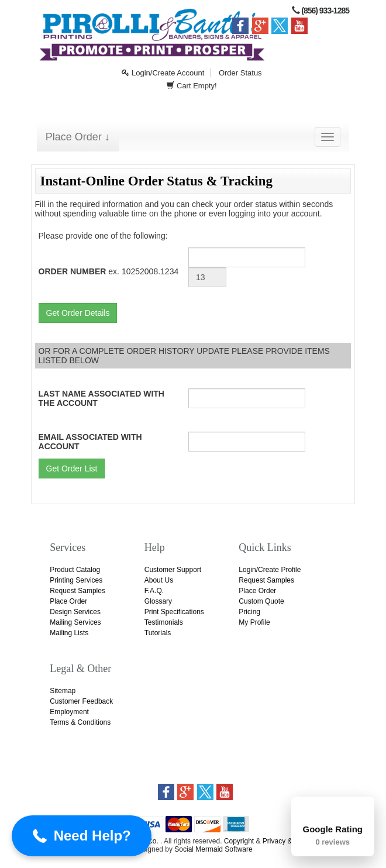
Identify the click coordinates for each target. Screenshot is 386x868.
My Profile (254, 622)
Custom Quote (261, 601)
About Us (159, 580)
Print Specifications (174, 612)
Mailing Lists (69, 633)
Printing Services (76, 580)
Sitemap (63, 691)
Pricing (249, 612)
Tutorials (158, 633)
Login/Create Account (163, 73)
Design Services (75, 612)
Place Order (68, 601)
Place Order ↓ (78, 137)
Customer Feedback (81, 701)
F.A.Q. (154, 591)
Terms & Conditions (80, 722)
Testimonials (164, 622)
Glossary (158, 601)
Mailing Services (75, 622)
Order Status (240, 73)
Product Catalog (75, 570)
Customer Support (173, 570)
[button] (82, 836)
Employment (69, 712)
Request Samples (77, 591)
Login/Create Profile (270, 570)
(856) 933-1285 (325, 11)
